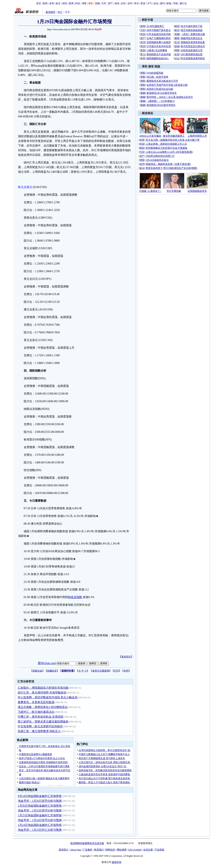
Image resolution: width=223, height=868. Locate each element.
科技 (78, 3)
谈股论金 (37, 671)
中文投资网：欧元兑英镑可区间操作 (40, 726)
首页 (39, 3)
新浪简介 (64, 850)
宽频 (97, 3)
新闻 (45, 3)
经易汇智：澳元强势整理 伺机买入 (39, 731)
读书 (130, 3)
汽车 (104, 3)
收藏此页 (52, 671)
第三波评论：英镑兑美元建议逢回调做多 (43, 722)
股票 (71, 3)
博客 (84, 3)
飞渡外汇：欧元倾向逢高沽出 (36, 712)
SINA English (135, 850)
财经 (65, 3)
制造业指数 (75, 597)
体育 (52, 3)
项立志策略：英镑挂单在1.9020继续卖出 (43, 707)
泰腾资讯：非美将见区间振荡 (36, 702)
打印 (116, 671)
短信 (156, 3)
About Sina (76, 850)
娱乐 (58, 3)
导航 (176, 3)
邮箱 (169, 3)
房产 (110, 3)
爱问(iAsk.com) (47, 663)
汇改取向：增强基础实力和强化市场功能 (43, 688)
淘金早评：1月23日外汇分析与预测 (40, 830)
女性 (123, 3)
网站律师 (122, 850)
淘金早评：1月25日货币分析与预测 (40, 811)
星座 (143, 3)
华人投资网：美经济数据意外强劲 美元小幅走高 (48, 697)
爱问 (162, 3)
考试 (136, 3)
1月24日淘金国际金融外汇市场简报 (40, 825)
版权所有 (117, 862)
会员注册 (148, 850)
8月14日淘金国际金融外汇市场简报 (40, 796)
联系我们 (99, 850)
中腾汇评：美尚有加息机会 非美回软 (41, 717)
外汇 (60, 12)
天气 (149, 3)
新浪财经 (50, 12)
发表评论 (126, 657)
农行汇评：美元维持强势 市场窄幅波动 (42, 693)
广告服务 (87, 850)
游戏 (117, 3)
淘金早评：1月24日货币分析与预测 (40, 820)
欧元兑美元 (25, 187)
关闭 (126, 671)
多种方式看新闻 (101, 671)
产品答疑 (159, 850)
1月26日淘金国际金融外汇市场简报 (40, 806)
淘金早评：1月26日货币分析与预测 (40, 801)
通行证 (183, 3)
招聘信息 (110, 850)
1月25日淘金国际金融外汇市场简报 (40, 815)
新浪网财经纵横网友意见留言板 (87, 843)
